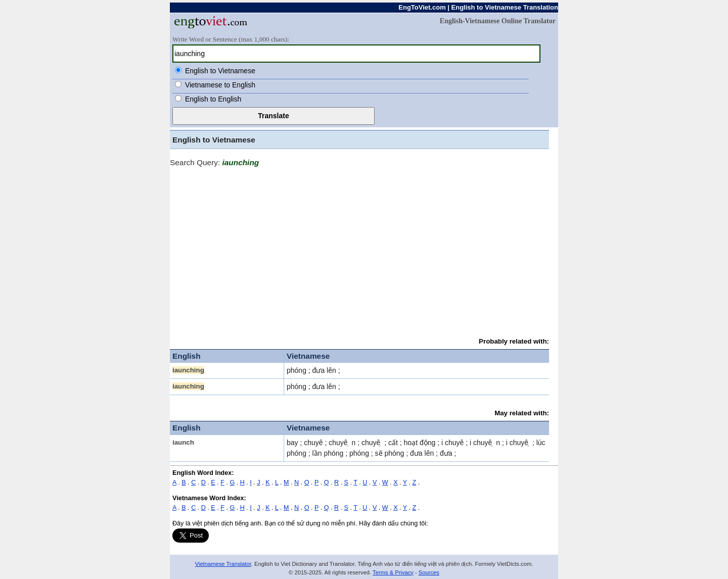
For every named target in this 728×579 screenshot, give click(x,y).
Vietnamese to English (220, 85)
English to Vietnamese (220, 71)
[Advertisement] (359, 248)
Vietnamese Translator (223, 564)
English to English (213, 99)
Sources (429, 572)
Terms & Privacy (393, 572)
